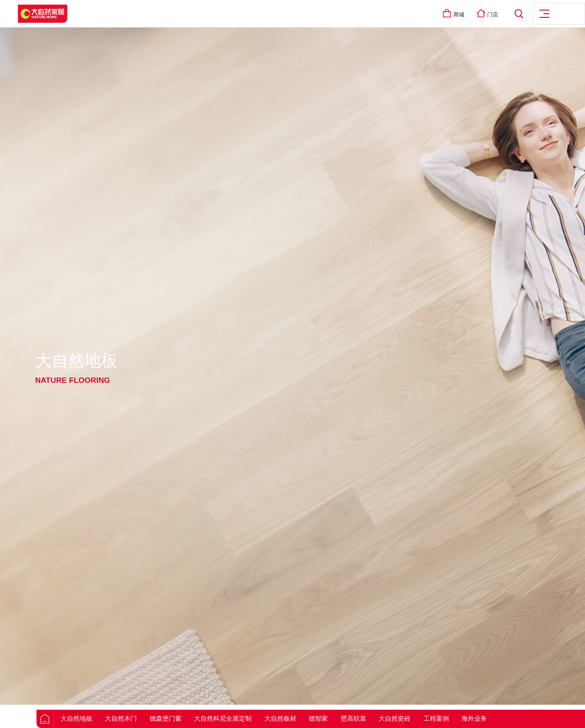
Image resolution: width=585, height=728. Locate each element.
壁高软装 (376, 718)
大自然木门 (143, 718)
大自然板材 (303, 718)
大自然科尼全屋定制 (245, 718)
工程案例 (458, 718)
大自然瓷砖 (417, 718)
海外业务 (496, 718)
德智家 (340, 718)
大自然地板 (99, 718)
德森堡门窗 (188, 718)
